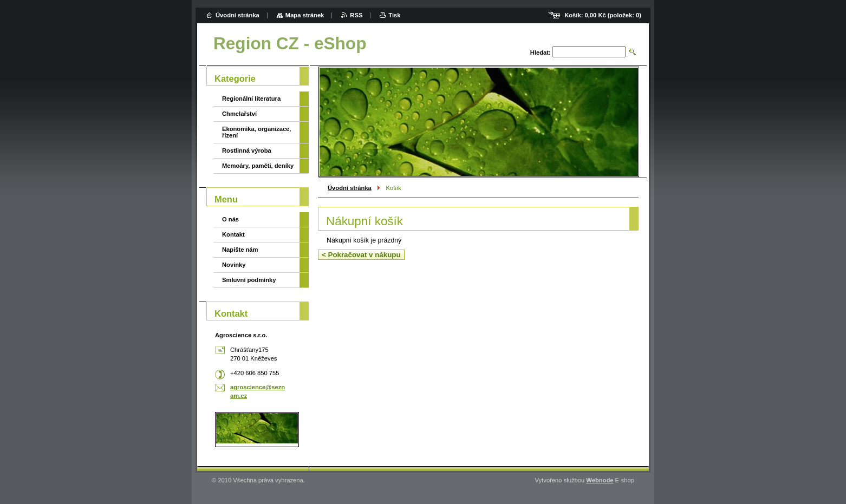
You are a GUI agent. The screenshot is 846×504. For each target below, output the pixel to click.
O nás (230, 219)
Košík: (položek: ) (603, 15)
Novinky (234, 265)
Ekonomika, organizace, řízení (256, 132)
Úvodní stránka (350, 188)
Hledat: (541, 53)
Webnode (600, 480)
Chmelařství (239, 114)
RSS (356, 15)
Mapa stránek (305, 15)
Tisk (394, 15)
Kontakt (233, 234)
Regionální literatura (251, 99)
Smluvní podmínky (249, 280)
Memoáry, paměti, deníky (258, 166)
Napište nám (240, 250)
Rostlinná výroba (247, 150)
